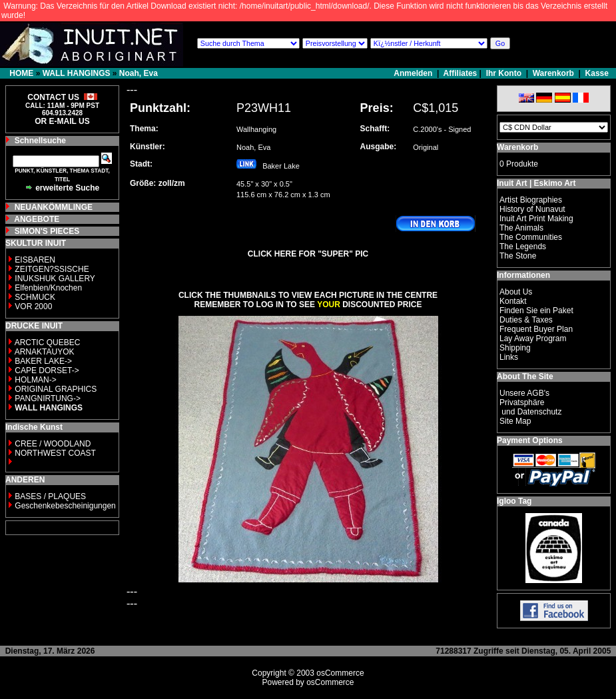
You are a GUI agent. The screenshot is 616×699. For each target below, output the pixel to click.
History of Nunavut (532, 209)
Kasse (597, 73)
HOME (21, 73)
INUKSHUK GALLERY (55, 279)
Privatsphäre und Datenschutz (530, 407)
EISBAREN (35, 260)
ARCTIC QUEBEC (48, 343)
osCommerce (340, 673)
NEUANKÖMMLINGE (54, 207)
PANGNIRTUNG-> (48, 398)
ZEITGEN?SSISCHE (52, 269)
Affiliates (461, 73)
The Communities (531, 237)
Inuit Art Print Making (536, 219)
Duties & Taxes (526, 320)
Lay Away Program (533, 339)
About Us (516, 292)
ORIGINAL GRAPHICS (56, 389)
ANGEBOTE (37, 219)
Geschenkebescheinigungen (65, 506)
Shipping (515, 348)
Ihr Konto (504, 73)
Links (509, 357)
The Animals (521, 228)
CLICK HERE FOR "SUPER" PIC (308, 254)
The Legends (523, 247)
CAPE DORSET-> (47, 370)
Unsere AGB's (524, 393)
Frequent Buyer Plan (536, 329)
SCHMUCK (35, 297)
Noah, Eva (139, 73)
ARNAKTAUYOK (45, 352)
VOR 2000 (33, 307)
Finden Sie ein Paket (536, 311)
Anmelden (414, 73)
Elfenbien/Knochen (48, 288)
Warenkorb (553, 73)
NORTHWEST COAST (54, 453)
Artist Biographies (531, 200)
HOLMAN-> (35, 380)
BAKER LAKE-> (43, 361)
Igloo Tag (514, 501)
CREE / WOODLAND (52, 444)
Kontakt (513, 301)
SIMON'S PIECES (47, 231)
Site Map (515, 421)
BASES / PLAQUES (50, 496)
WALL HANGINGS (77, 73)
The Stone (518, 256)
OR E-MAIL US (62, 121)
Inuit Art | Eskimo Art (536, 183)
